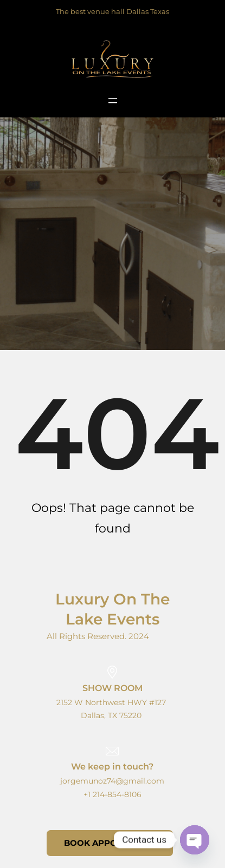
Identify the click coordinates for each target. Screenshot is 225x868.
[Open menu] (113, 101)
